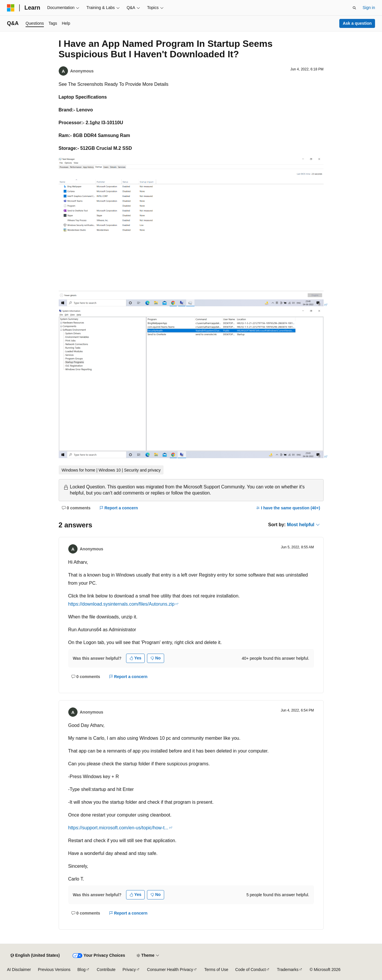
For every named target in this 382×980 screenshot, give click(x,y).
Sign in (369, 8)
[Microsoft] (11, 8)
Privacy (129, 970)
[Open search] (354, 8)
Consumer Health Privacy (170, 970)
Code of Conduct (251, 970)
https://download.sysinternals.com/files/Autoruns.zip (121, 604)
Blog (82, 970)
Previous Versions (54, 970)
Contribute (106, 970)
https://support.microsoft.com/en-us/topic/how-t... (118, 828)
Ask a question (357, 23)
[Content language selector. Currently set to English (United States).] (35, 956)
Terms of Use (216, 970)
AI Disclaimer (19, 970)
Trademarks (288, 970)
